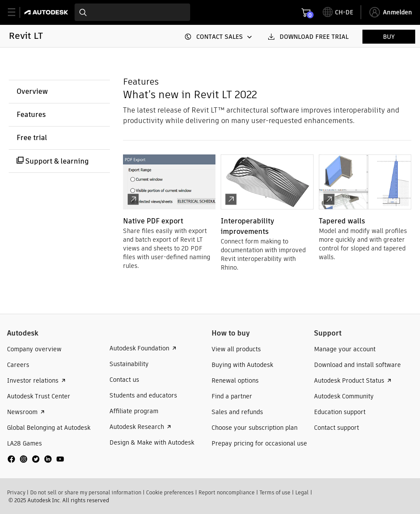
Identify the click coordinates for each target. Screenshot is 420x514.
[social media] (36, 459)
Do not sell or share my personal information (86, 492)
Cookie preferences (170, 492)
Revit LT (26, 36)
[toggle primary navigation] (16, 12)
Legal (302, 492)
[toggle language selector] (338, 12)
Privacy (16, 492)
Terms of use (275, 492)
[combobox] (132, 12)
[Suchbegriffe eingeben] (132, 12)
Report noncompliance (227, 492)
